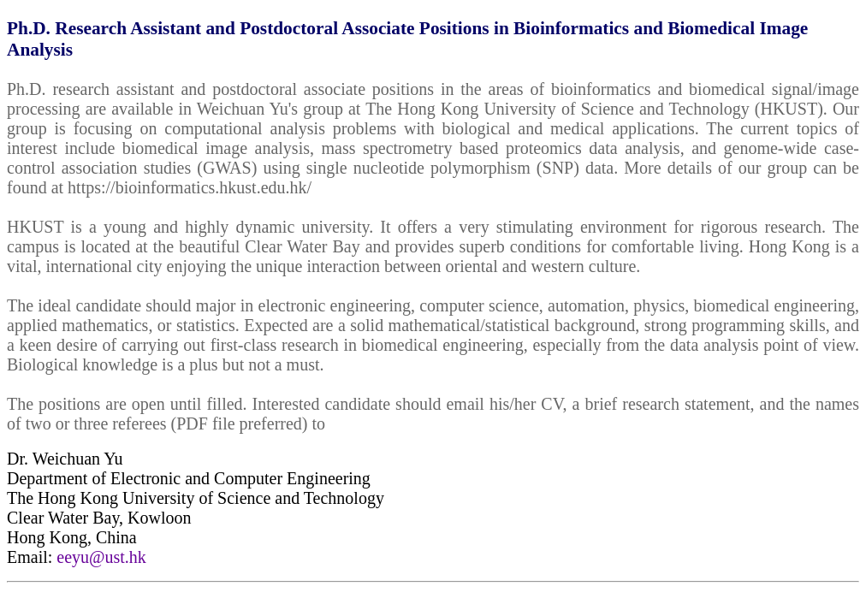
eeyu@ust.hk (101, 557)
